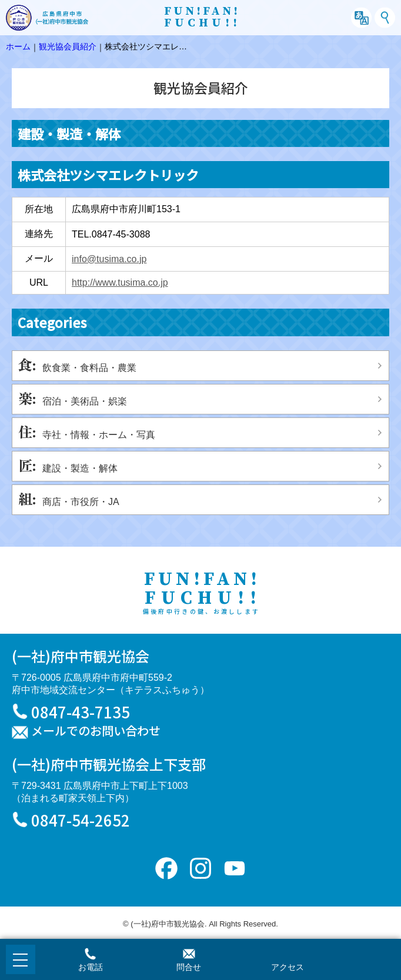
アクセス (288, 967)
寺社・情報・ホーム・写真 (99, 435)
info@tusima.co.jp (109, 259)
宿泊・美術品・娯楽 (85, 401)
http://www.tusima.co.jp (120, 282)
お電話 (91, 967)
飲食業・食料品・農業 (89, 368)
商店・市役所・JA (81, 502)
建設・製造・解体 (80, 468)
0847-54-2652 (81, 820)
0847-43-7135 (81, 712)
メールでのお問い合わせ (96, 731)
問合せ (189, 967)
